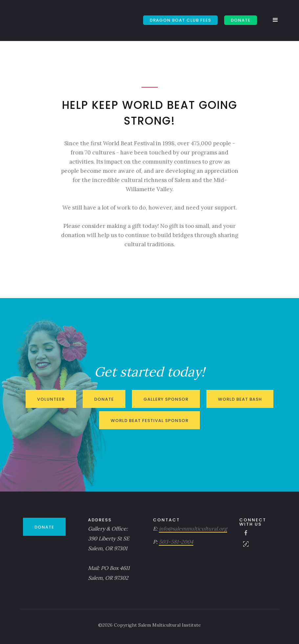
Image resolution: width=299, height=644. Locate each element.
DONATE (241, 20)
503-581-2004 (176, 542)
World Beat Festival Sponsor (149, 421)
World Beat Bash (240, 399)
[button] (277, 20)
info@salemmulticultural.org (193, 529)
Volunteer (51, 399)
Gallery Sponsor (166, 399)
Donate (104, 399)
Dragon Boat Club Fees (180, 20)
